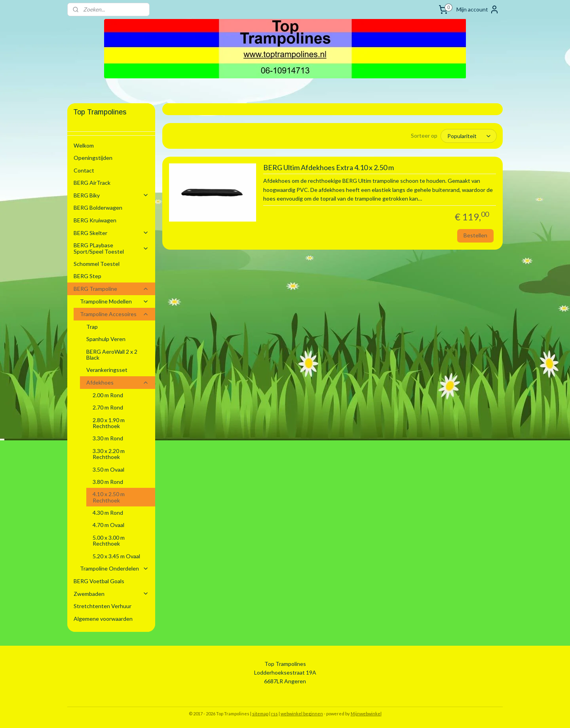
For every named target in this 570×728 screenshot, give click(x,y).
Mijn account (478, 9)
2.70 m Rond (108, 407)
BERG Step (87, 276)
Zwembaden (111, 594)
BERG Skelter (111, 233)
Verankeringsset (107, 370)
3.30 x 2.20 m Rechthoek (109, 454)
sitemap (260, 714)
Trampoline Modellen (114, 301)
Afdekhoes (118, 382)
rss (275, 714)
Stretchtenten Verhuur (103, 606)
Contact (84, 170)
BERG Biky (111, 195)
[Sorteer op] (469, 136)
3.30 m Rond (108, 438)
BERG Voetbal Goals (99, 581)
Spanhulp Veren (106, 339)
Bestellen (475, 235)
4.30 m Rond (108, 513)
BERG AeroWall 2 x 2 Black (112, 355)
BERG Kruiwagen (95, 220)
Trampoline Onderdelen (114, 568)
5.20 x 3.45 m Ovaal (116, 556)
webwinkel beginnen (302, 714)
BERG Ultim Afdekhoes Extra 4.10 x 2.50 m (328, 167)
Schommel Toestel (97, 264)
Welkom (84, 145)
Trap (92, 327)
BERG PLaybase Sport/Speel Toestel (111, 248)
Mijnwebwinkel (366, 714)
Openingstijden (93, 158)
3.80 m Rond (108, 482)
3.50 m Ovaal (108, 469)
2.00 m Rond (108, 395)
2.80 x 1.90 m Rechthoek (109, 423)
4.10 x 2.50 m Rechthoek (109, 497)
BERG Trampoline (111, 289)
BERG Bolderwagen (98, 208)
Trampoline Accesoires (114, 314)
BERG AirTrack (92, 183)
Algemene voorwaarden (103, 619)
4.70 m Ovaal (108, 525)
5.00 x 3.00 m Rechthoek (109, 540)
